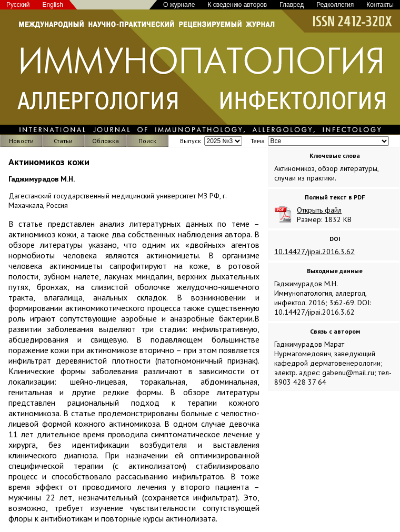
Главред (292, 5)
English (53, 5)
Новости (21, 141)
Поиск (147, 141)
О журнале (179, 5)
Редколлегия (335, 5)
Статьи (63, 141)
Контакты (380, 5)
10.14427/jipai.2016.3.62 (314, 252)
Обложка (106, 141)
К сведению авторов (237, 5)
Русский (18, 5)
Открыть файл (319, 210)
